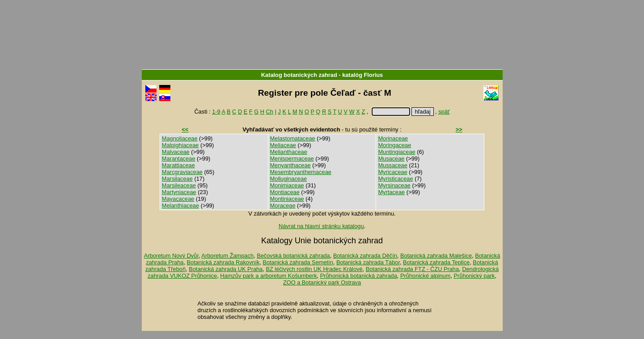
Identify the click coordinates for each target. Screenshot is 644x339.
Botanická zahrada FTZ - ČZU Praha (412, 269)
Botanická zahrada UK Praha (226, 269)
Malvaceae (176, 152)
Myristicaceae (395, 179)
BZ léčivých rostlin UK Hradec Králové (314, 269)
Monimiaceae (287, 185)
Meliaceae (283, 145)
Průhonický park (475, 276)
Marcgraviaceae (182, 172)
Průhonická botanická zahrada (359, 276)
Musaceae (391, 159)
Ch (270, 112)
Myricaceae (392, 172)
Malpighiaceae (180, 145)
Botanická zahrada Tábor (368, 262)
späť (444, 112)
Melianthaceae (289, 152)
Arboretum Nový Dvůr (171, 256)
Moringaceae (394, 145)
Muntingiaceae (396, 152)
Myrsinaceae (394, 185)
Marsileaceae (179, 185)
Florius (374, 75)
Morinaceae (393, 138)
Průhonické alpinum (425, 276)
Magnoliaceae (180, 138)
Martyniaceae (179, 192)
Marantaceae (179, 159)
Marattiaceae (178, 165)
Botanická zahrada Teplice (436, 262)
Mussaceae (392, 165)
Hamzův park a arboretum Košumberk (268, 276)
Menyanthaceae (290, 165)
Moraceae (283, 206)
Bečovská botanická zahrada (293, 256)
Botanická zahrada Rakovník (223, 262)
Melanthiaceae (180, 206)
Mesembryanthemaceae (301, 172)
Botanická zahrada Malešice (436, 256)
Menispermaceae (292, 159)
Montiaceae (285, 192)
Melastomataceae (293, 138)
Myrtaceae (391, 192)
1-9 (216, 112)
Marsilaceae (177, 179)
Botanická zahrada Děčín (365, 256)
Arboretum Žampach (227, 256)
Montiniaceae (287, 199)
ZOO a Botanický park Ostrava (322, 282)
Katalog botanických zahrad (299, 75)
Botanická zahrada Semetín (298, 262)
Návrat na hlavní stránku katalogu (321, 226)
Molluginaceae (289, 179)
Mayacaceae (178, 199)
